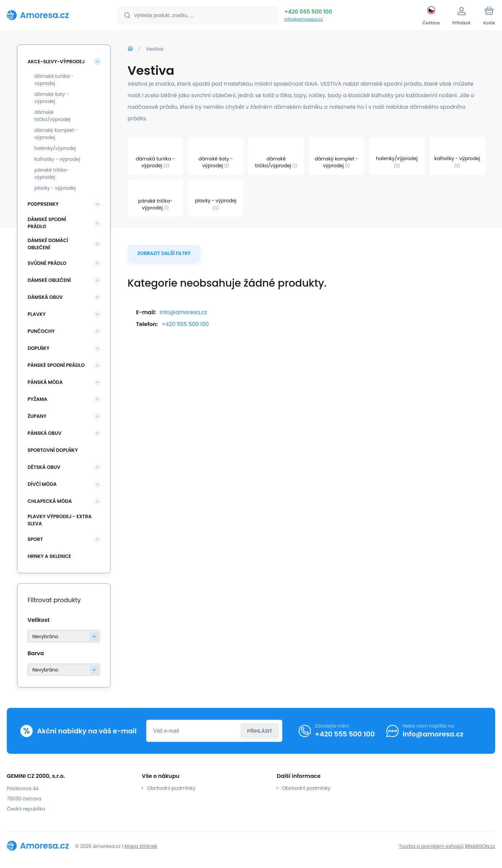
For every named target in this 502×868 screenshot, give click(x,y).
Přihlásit (260, 731)
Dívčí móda (42, 484)
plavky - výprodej (55, 188)
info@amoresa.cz (304, 19)
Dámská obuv (45, 297)
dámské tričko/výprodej (52, 116)
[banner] (54, 15)
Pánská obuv (45, 433)
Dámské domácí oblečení (48, 244)
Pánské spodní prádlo (56, 365)
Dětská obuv (44, 467)
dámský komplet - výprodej (56, 134)
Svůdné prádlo (47, 263)
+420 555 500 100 (308, 12)
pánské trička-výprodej (52, 174)
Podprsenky (43, 204)
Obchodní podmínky (171, 788)
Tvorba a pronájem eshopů (431, 846)
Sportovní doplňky (53, 450)
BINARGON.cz (480, 846)
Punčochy (41, 331)
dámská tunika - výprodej (54, 80)
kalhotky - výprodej (57, 159)
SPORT (35, 539)
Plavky (37, 314)
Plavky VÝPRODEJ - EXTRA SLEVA (60, 520)
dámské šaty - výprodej (52, 98)
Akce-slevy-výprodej (56, 62)
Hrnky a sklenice (49, 556)
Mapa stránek (141, 846)
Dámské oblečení (49, 280)
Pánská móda (45, 382)
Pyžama (37, 399)
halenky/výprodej (55, 148)
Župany (37, 416)
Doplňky (38, 348)
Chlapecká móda (50, 501)
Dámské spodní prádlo (47, 223)
